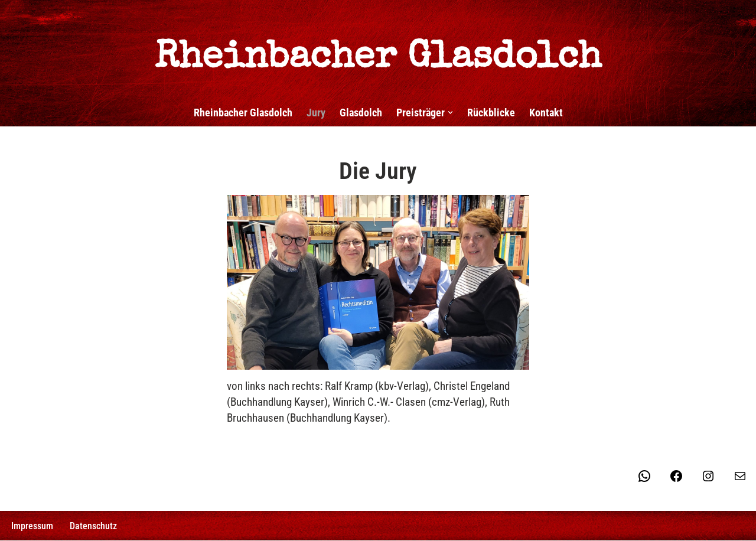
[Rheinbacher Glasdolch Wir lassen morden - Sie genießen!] (378, 44)
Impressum (32, 527)
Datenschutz (93, 527)
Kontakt (546, 113)
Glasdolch (361, 113)
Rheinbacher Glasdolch (243, 113)
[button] (450, 113)
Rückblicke (491, 113)
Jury (316, 113)
